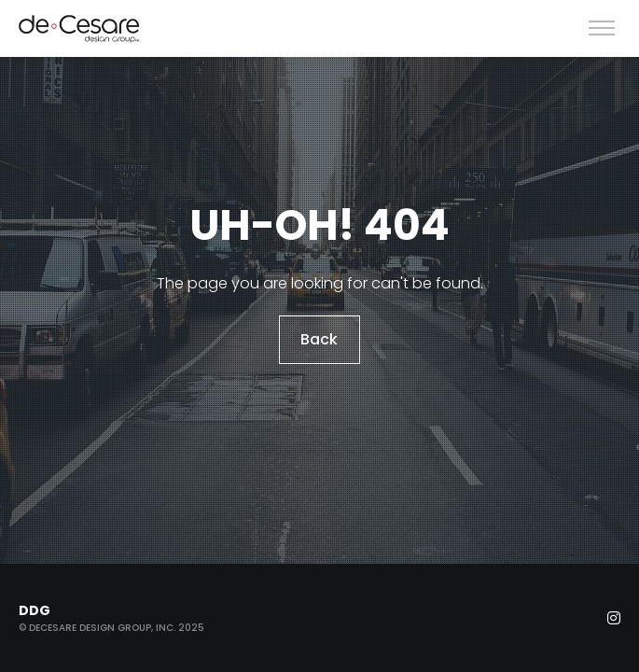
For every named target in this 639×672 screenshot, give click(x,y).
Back (320, 339)
